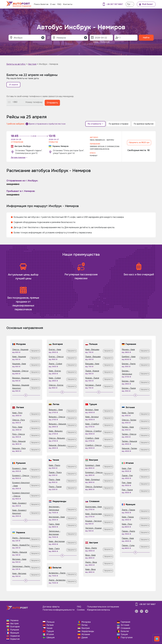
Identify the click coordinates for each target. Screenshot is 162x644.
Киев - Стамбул (92, 424)
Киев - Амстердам (57, 541)
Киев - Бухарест (19, 503)
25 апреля (13, 85)
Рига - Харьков (19, 441)
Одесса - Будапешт (94, 487)
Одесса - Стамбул (93, 431)
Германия (125, 622)
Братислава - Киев (94, 507)
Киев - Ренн (127, 524)
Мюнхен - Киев (128, 349)
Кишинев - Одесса (20, 371)
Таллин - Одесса (129, 434)
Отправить (52, 103)
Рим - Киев (127, 483)
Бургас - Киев (55, 349)
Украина (14, 620)
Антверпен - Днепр (57, 573)
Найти (146, 38)
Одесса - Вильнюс (57, 438)
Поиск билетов (41, 4)
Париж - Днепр (128, 531)
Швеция (51, 637)
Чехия (49, 628)
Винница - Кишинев (21, 378)
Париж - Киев (128, 538)
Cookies (81, 610)
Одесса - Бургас (56, 385)
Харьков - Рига (19, 448)
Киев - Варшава (92, 349)
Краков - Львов (92, 378)
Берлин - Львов (129, 388)
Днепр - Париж (128, 510)
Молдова (86, 622)
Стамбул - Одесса (93, 445)
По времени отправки (119, 124)
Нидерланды (88, 631)
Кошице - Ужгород (93, 521)
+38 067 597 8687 (115, 4)
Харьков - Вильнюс (57, 445)
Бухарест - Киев (19, 468)
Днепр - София (55, 364)
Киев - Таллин (128, 413)
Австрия (32, 64)
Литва (84, 625)
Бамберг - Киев (129, 357)
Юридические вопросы (98, 610)
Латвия (50, 625)
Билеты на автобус (16, 64)
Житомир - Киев (19, 559)
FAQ (59, 4)
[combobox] (13, 102)
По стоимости (95, 124)
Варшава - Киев (92, 364)
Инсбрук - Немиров (48, 64)
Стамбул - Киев (92, 438)
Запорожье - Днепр (21, 566)
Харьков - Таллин (129, 448)
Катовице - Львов (93, 385)
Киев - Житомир (19, 573)
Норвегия (15, 636)
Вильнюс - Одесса (57, 417)
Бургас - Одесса (56, 357)
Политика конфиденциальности (59, 610)
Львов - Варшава (93, 357)
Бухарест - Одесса (21, 476)
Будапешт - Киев (93, 465)
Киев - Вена (90, 569)
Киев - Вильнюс (56, 431)
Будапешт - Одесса (94, 472)
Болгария (15, 627)
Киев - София (55, 378)
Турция (50, 631)
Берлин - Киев (128, 381)
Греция (124, 634)
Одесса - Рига (19, 420)
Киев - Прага (54, 465)
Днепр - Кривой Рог (21, 545)
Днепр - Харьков (20, 552)
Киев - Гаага (54, 549)
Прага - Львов (55, 487)
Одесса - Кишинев (20, 349)
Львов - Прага (55, 472)
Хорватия (15, 639)
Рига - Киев (17, 427)
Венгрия (86, 628)
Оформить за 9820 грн (139, 142)
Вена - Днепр (91, 548)
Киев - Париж (128, 517)
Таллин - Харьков (129, 441)
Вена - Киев (90, 555)
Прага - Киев (54, 480)
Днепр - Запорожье (21, 538)
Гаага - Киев (54, 524)
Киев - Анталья (92, 417)
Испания (86, 634)
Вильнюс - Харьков (57, 424)
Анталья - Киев (92, 410)
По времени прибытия (144, 124)
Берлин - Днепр (129, 364)
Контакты (68, 4)
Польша (50, 622)
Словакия (125, 628)
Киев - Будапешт (93, 480)
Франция (15, 633)
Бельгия (125, 631)
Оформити (35, 351)
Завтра (96, 42)
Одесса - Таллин (129, 420)
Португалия (127, 637)
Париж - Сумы (128, 545)
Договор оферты (51, 607)
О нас (53, 4)
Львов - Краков (92, 371)
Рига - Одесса (19, 434)
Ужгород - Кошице (93, 528)
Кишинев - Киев (19, 364)
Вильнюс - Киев (56, 410)
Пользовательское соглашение (103, 607)
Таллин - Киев (128, 427)
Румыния (15, 630)
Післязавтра (105, 42)
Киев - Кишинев (19, 357)
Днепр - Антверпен (57, 580)
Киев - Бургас (55, 371)
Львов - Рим (127, 476)
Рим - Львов (127, 490)
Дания (84, 637)
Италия (50, 634)
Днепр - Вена (91, 562)
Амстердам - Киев (57, 517)
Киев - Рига (17, 413)
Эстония (125, 625)
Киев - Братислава (94, 514)
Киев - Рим (127, 468)
